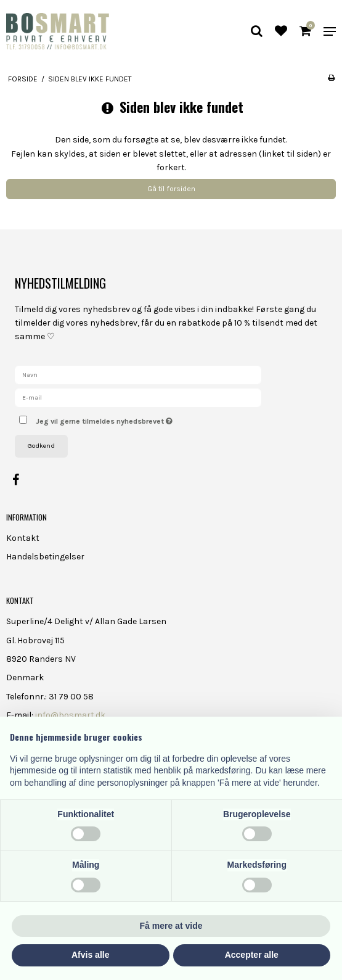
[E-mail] (138, 397)
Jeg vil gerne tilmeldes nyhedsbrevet (135, 418)
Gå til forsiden (171, 189)
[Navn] (138, 374)
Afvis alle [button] (90, 955)
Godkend (41, 446)
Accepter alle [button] (252, 955)
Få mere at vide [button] (171, 926)
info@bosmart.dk (70, 715)
